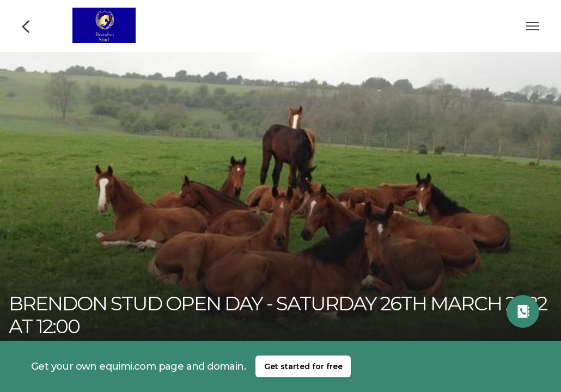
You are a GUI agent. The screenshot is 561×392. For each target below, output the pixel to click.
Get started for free (303, 366)
